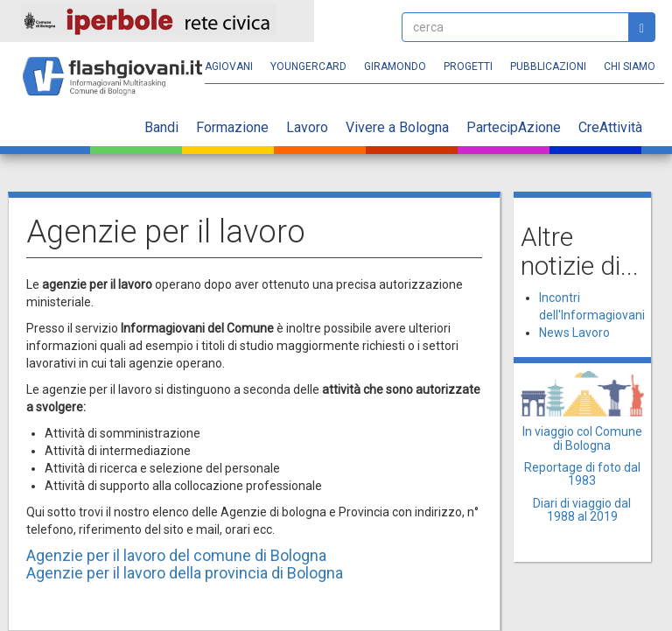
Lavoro (307, 127)
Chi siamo (630, 67)
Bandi (161, 127)
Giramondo (395, 67)
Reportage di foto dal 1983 (582, 474)
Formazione (232, 127)
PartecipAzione (514, 127)
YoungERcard (308, 67)
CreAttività (610, 127)
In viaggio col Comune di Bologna (582, 438)
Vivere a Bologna (397, 127)
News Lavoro (574, 333)
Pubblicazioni (548, 67)
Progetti (468, 67)
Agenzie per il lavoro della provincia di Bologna (185, 573)
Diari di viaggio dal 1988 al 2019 (582, 510)
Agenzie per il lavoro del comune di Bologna (176, 555)
